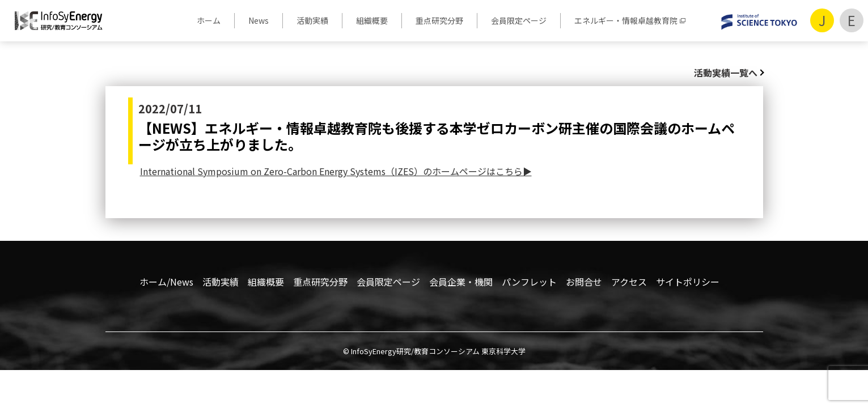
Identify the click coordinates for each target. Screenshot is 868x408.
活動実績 (312, 20)
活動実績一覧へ (726, 73)
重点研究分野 (439, 20)
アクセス (629, 282)
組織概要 (372, 20)
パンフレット (529, 282)
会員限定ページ (519, 20)
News (259, 20)
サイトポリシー (688, 282)
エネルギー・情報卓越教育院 (626, 20)
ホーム (209, 20)
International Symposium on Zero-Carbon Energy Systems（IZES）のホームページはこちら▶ (336, 171)
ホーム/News (166, 282)
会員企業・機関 (461, 282)
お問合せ (584, 282)
